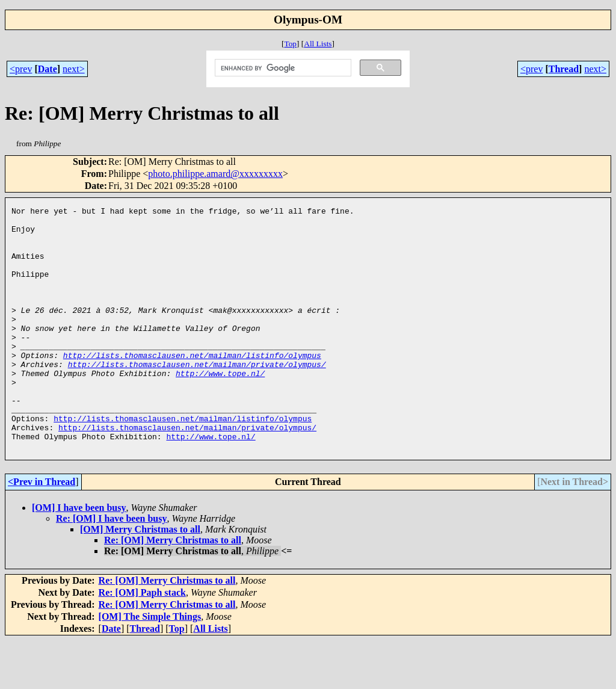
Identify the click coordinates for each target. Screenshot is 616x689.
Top (290, 44)
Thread (564, 69)
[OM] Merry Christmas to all (140, 578)
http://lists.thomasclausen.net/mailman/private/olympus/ (197, 397)
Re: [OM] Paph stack (142, 641)
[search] (282, 68)
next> (74, 69)
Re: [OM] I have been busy (111, 567)
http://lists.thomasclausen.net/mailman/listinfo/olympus (192, 386)
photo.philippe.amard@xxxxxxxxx (215, 174)
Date (48, 69)
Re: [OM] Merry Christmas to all (173, 589)
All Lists (318, 44)
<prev (21, 69)
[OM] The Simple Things (150, 665)
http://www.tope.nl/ (220, 407)
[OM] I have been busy (79, 556)
